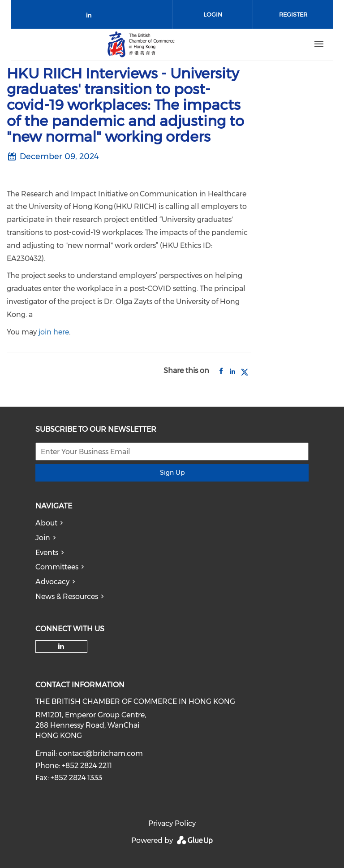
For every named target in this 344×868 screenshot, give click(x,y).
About (46, 523)
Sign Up (172, 473)
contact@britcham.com (101, 753)
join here (54, 332)
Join (43, 538)
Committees (57, 567)
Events (47, 553)
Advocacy (52, 582)
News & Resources (67, 597)
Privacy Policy (172, 823)
